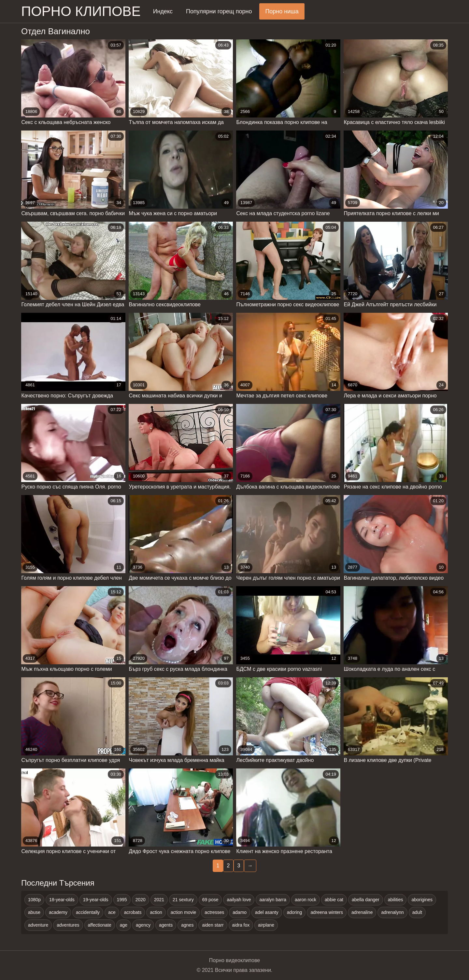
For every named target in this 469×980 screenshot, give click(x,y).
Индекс (163, 11)
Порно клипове (81, 11)
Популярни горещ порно (219, 11)
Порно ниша (282, 11)
